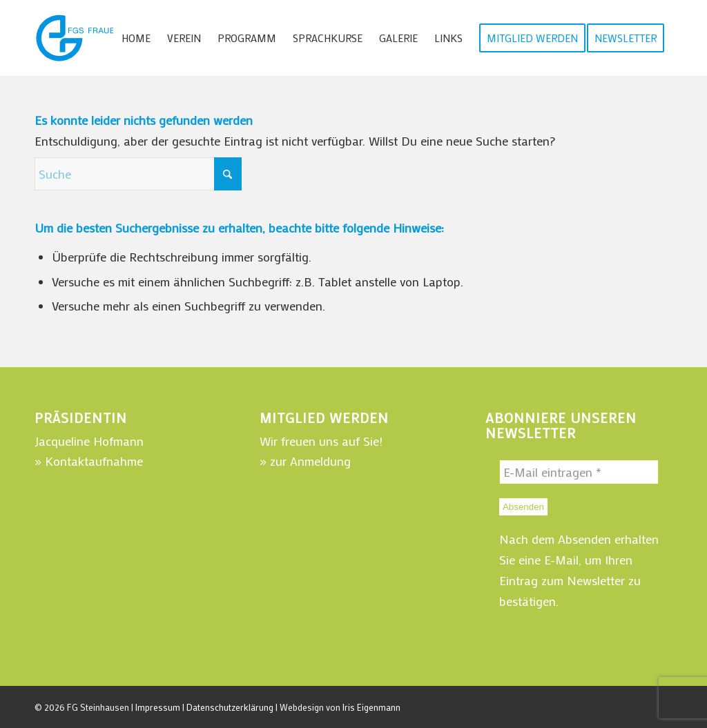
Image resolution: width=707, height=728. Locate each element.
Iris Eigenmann (371, 707)
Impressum (158, 707)
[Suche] (138, 174)
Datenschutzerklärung (230, 707)
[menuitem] (136, 38)
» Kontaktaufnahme (89, 461)
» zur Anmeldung (305, 461)
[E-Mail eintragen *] (579, 472)
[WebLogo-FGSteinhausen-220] (110, 38)
